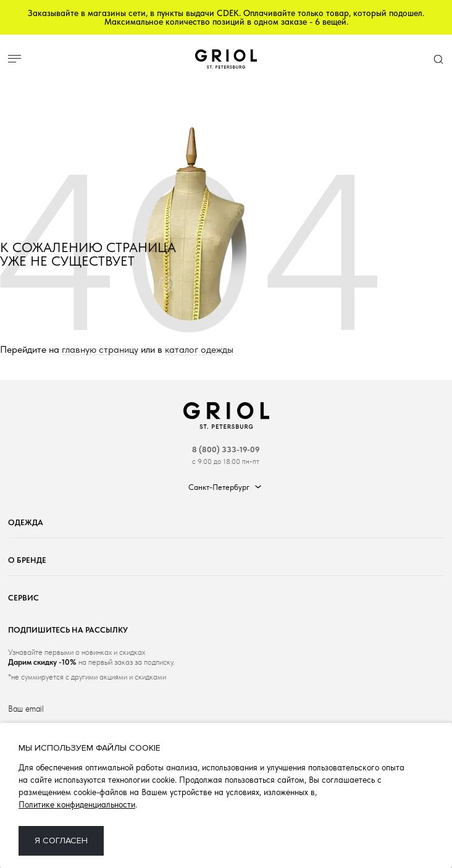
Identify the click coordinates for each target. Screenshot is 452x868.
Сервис (23, 598)
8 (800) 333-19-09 (226, 449)
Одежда (26, 522)
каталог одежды (199, 350)
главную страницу (100, 350)
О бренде (27, 560)
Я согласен (61, 841)
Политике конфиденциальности (77, 804)
